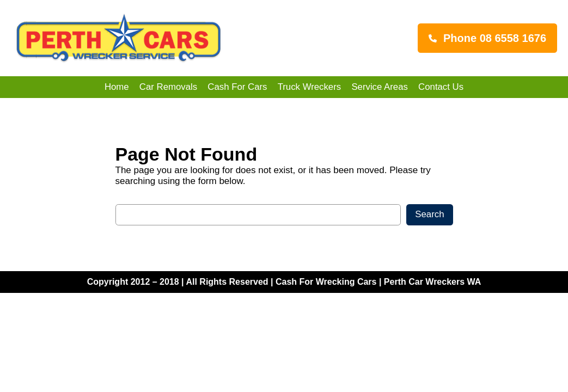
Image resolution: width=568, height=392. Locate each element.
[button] (487, 38)
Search (429, 214)
